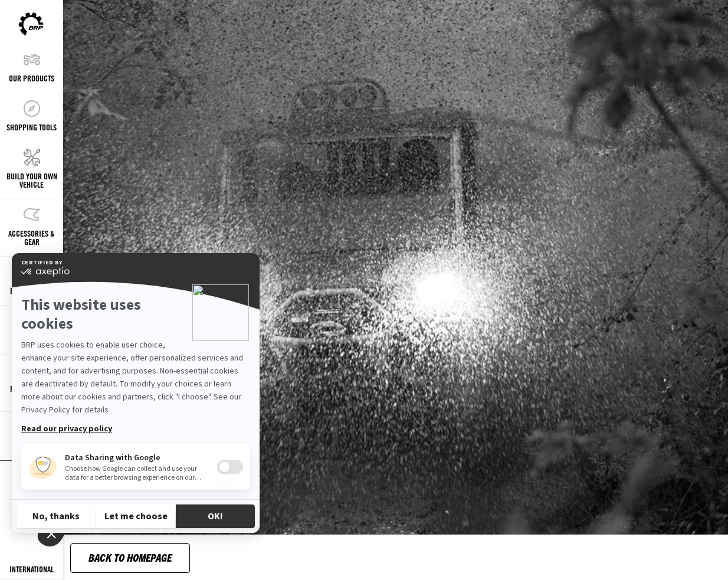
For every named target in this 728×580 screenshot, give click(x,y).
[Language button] (32, 570)
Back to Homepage (130, 557)
